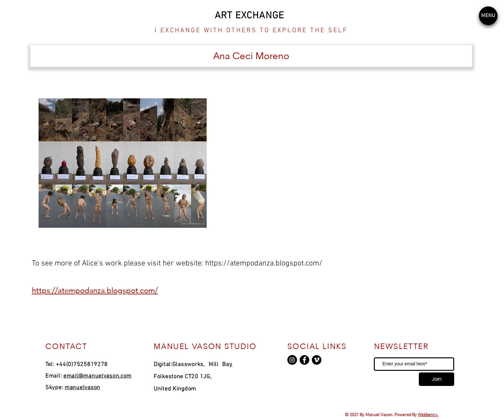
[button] (488, 16)
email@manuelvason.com (97, 376)
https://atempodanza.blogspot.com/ (264, 264)
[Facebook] (304, 360)
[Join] (437, 379)
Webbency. (428, 415)
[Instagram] (292, 360)
